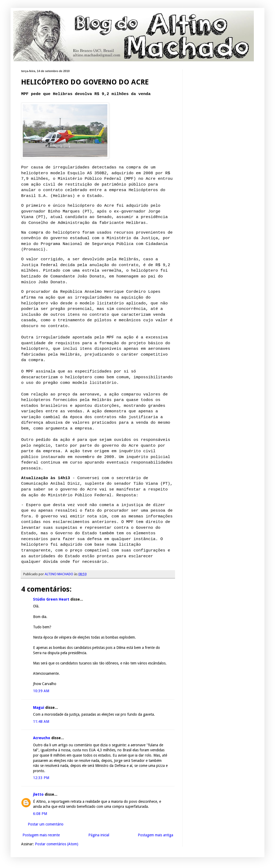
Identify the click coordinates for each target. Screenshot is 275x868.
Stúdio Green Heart (51, 599)
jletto (38, 794)
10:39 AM (41, 691)
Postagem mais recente (41, 835)
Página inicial (99, 835)
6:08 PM (40, 814)
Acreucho (42, 738)
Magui (39, 707)
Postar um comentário (46, 824)
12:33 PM (41, 778)
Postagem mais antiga (155, 835)
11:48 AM (41, 721)
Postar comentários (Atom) (57, 844)
